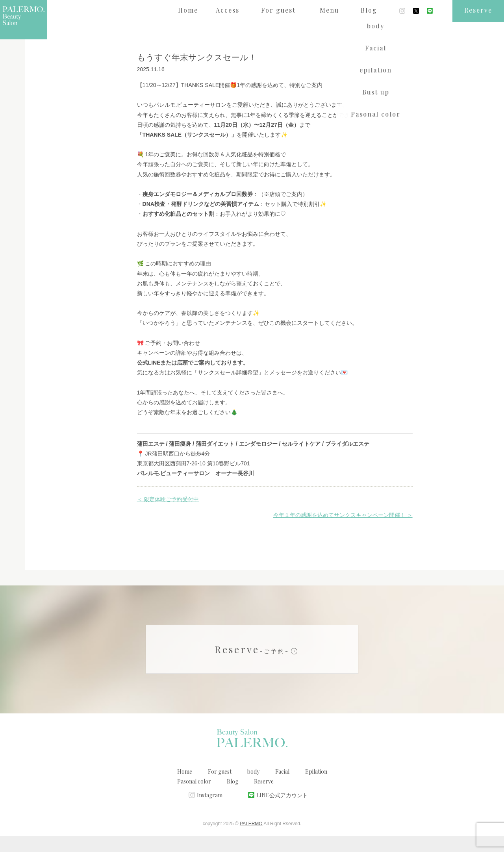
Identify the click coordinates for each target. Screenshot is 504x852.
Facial (282, 787)
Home (185, 787)
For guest (220, 787)
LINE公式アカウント (282, 811)
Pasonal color (194, 797)
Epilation (316, 787)
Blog (233, 797)
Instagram (210, 811)
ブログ (66, 33)
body (253, 787)
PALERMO (251, 839)
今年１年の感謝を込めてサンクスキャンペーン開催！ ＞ (343, 531)
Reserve (252, 665)
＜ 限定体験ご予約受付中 (168, 515)
